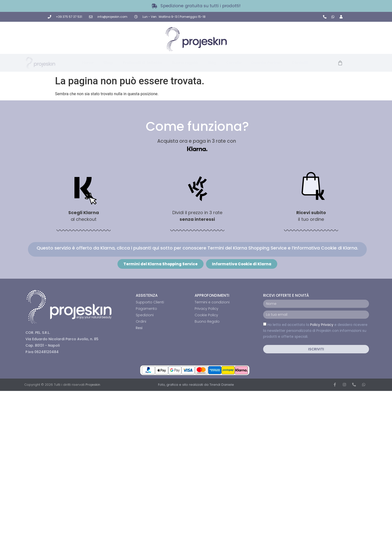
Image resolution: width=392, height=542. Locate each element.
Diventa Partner (266, 63)
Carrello (234, 63)
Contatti (300, 63)
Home (88, 63)
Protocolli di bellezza (143, 63)
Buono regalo (185, 63)
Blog (212, 63)
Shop (108, 63)
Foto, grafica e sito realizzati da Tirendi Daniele (196, 385)
